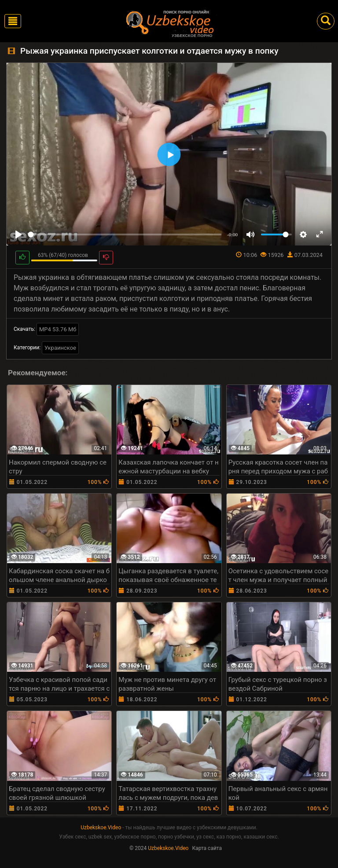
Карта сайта (207, 848)
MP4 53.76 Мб (58, 329)
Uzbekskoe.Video (101, 828)
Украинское (60, 348)
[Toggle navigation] (13, 21)
